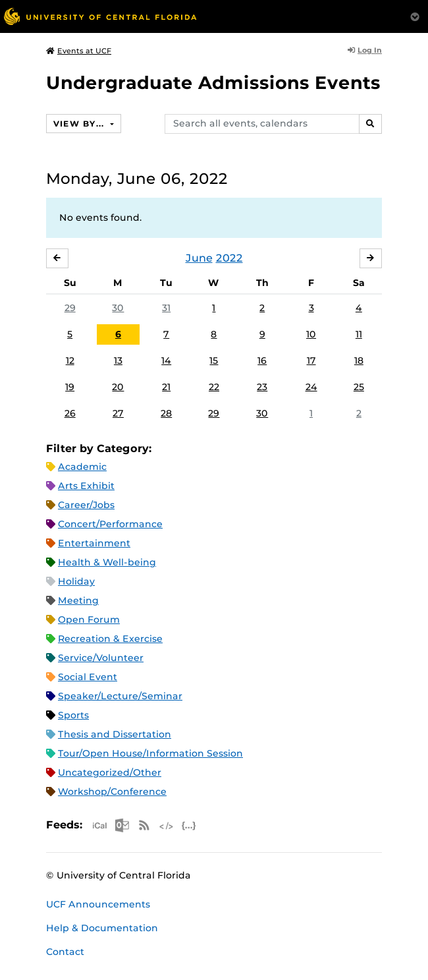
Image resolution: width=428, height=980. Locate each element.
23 (262, 387)
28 (166, 413)
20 (118, 387)
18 (359, 360)
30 (118, 308)
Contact (65, 952)
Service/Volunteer (101, 658)
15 (214, 360)
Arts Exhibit (86, 486)
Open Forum (89, 620)
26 (70, 413)
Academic (82, 467)
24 (311, 387)
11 (359, 334)
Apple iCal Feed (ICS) (99, 825)
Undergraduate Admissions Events (213, 83)
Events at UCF (79, 51)
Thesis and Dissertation (115, 734)
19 (70, 387)
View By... (80, 124)
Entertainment (94, 543)
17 (311, 360)
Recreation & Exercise (110, 639)
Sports (73, 715)
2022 (229, 258)
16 (262, 360)
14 (166, 360)
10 (311, 334)
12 (70, 360)
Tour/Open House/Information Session (150, 753)
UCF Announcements (98, 904)
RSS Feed (144, 825)
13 (118, 360)
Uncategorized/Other (110, 772)
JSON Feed (189, 825)
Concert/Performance (110, 524)
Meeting (78, 600)
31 (166, 308)
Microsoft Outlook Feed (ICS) (122, 825)
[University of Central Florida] (100, 16)
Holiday (76, 581)
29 (70, 308)
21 (166, 387)
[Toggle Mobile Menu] (415, 15)
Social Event (88, 677)
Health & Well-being (107, 562)
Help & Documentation (102, 928)
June (199, 258)
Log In (365, 50)
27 (118, 413)
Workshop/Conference (112, 792)
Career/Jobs (86, 505)
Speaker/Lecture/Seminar (120, 696)
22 (214, 387)
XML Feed (167, 825)
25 (359, 387)
